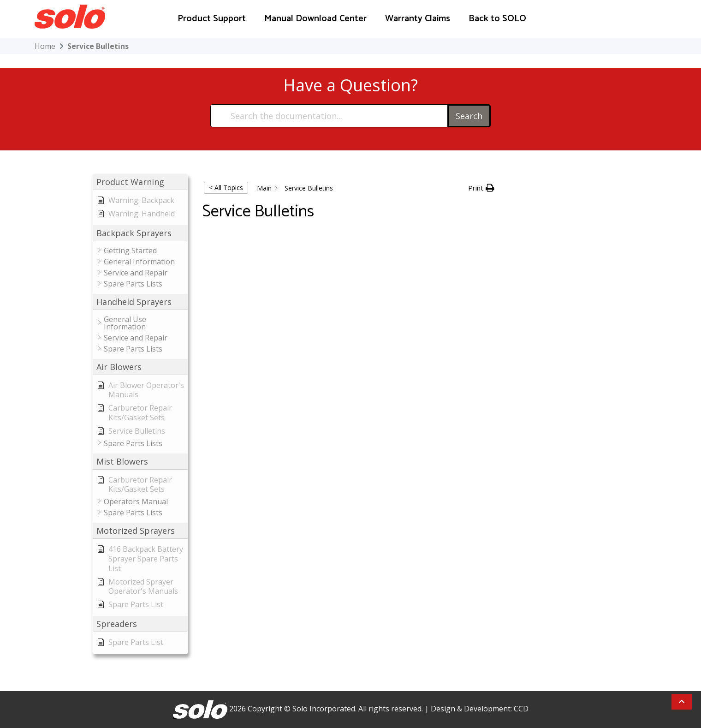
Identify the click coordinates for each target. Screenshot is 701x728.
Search (469, 116)
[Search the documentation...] (330, 116)
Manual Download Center (315, 19)
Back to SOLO (497, 19)
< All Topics (226, 188)
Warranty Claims (418, 19)
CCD (521, 709)
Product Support (212, 19)
